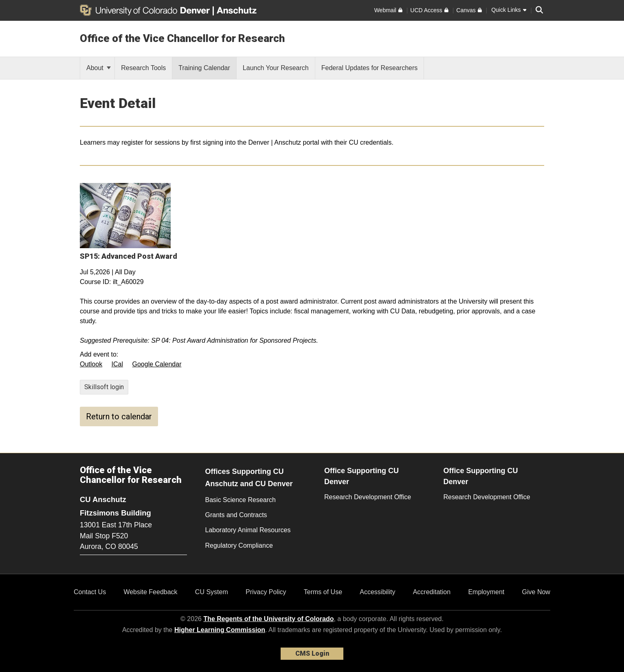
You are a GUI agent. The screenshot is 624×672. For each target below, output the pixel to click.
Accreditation (432, 592)
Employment (486, 592)
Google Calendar (157, 364)
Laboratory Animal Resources (248, 530)
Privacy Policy (266, 592)
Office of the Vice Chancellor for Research (182, 38)
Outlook (91, 364)
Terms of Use (323, 592)
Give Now (536, 592)
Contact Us (90, 592)
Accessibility (377, 592)
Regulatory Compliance (239, 545)
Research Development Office (368, 497)
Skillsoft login (104, 387)
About (99, 68)
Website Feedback (150, 592)
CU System (212, 592)
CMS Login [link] (312, 653)
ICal (117, 364)
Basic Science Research (241, 500)
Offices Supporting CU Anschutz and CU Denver (249, 478)
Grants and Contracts (236, 515)
